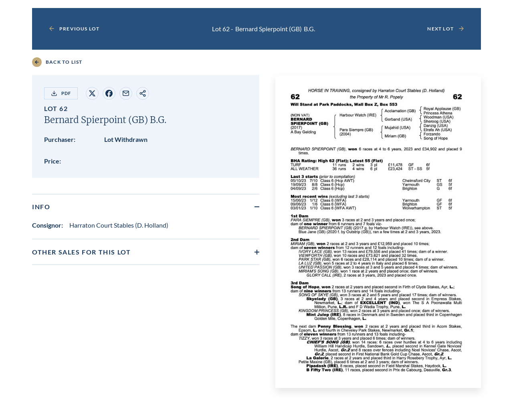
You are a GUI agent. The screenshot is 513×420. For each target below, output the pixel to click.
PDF (61, 93)
